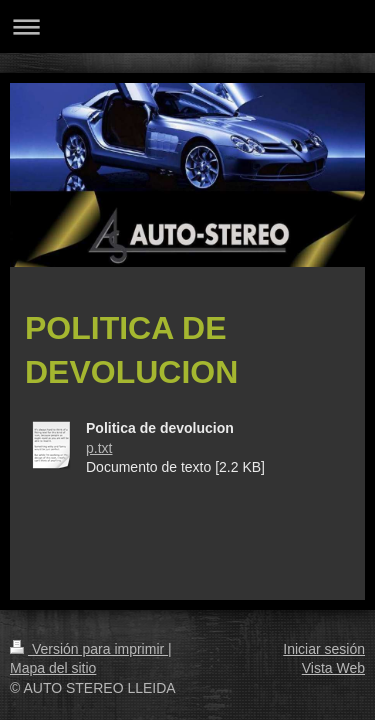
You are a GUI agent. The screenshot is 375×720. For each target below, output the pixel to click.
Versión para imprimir (89, 649)
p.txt (99, 448)
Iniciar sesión (324, 649)
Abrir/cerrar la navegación (187, 26)
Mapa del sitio (53, 668)
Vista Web (333, 668)
